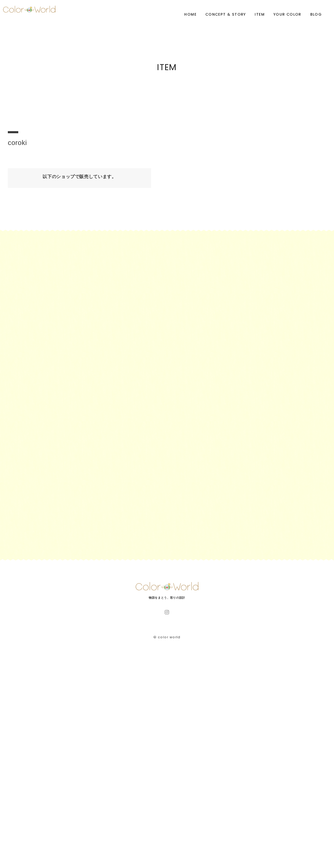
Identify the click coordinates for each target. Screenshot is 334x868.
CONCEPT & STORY (226, 14)
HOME (190, 14)
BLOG (316, 14)
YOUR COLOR (287, 14)
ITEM (260, 14)
